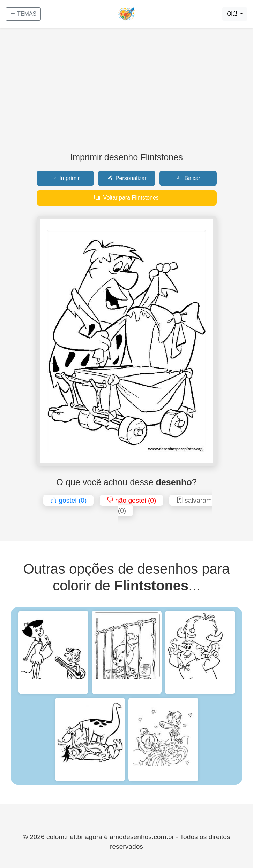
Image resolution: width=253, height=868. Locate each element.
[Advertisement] (126, 93)
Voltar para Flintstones (126, 198)
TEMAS (23, 14)
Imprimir (65, 178)
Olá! (233, 14)
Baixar (188, 178)
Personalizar (126, 178)
